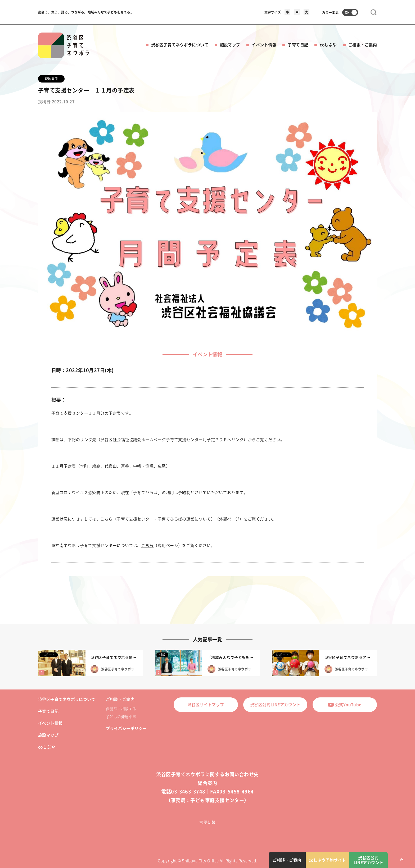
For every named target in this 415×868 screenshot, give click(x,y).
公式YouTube (345, 705)
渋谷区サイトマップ (206, 705)
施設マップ (230, 45)
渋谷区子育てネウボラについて (180, 45)
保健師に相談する (121, 709)
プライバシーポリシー (126, 728)
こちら (106, 519)
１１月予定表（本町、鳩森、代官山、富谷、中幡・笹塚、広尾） (111, 466)
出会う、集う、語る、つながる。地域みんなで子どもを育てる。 (86, 12)
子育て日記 (298, 45)
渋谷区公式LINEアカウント (275, 705)
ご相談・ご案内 (363, 45)
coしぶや (328, 45)
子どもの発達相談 (121, 716)
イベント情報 (264, 45)
